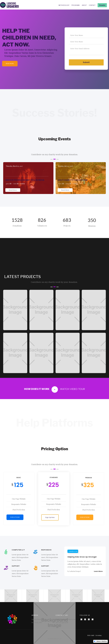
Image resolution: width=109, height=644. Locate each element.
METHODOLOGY (64, 5)
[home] (9, 5)
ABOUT (84, 5)
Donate (102, 5)
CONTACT (92, 5)
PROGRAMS (76, 5)
